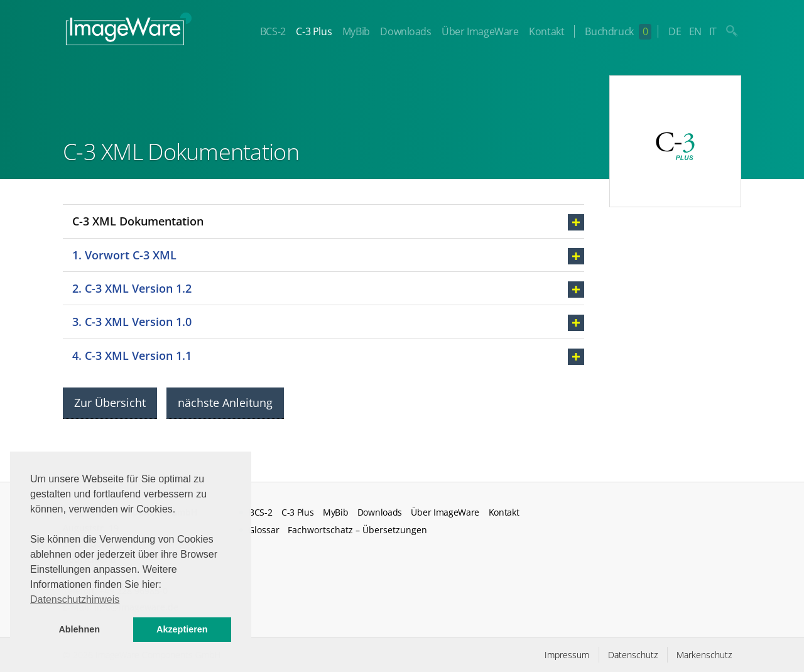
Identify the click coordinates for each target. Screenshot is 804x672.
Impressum (567, 655)
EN (695, 31)
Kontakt (546, 31)
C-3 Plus (314, 31)
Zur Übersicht (110, 403)
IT (713, 31)
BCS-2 (273, 31)
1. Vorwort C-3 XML (124, 255)
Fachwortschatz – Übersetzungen (357, 530)
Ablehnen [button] (79, 629)
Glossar (264, 530)
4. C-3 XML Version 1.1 (132, 355)
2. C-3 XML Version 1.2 (132, 288)
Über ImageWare (480, 31)
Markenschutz (704, 655)
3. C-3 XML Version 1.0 (132, 322)
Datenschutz (633, 655)
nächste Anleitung (225, 403)
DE (675, 31)
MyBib (356, 31)
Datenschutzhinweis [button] (75, 599)
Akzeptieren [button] (182, 629)
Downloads (405, 31)
